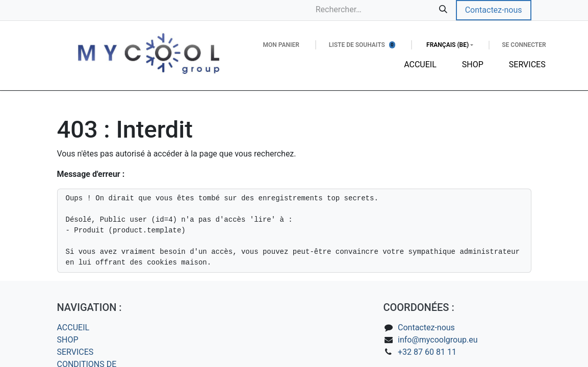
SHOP (68, 340)
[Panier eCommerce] (281, 45)
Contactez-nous (494, 10)
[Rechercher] (443, 10)
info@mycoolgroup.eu (438, 340)
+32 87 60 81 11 (427, 352)
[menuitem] (420, 65)
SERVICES (75, 352)
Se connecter (524, 45)
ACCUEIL (73, 327)
